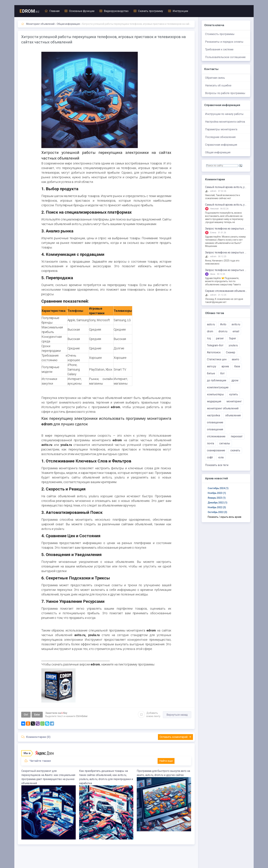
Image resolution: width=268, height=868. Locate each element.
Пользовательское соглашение (225, 57)
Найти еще (166, 761)
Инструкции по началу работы (224, 114)
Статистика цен (217, 359)
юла (221, 457)
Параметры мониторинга (221, 129)
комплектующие (218, 387)
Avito (223, 324)
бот (222, 373)
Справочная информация (221, 145)
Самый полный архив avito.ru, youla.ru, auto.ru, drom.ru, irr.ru (226, 187)
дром (235, 380)
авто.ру (212, 366)
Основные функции (79, 11)
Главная (52, 11)
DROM (29, 11)
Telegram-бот (215, 345)
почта (210, 443)
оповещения (215, 429)
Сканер (231, 352)
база (237, 366)
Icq (209, 338)
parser (220, 338)
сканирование (216, 450)
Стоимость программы (220, 34)
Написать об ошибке (218, 85)
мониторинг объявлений (223, 408)
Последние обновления (220, 137)
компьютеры (215, 394)
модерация (214, 401)
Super (233, 338)
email (236, 331)
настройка (213, 415)
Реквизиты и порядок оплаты (224, 42)
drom (210, 331)
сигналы (225, 443)
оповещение (215, 422)
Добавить (149, 714)
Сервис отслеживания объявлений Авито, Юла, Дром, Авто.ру (226, 291)
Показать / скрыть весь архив (225, 517)
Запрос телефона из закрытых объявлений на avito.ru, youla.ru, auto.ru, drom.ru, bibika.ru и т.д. (226, 229)
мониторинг (234, 401)
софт (210, 457)
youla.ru (233, 345)
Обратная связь (215, 78)
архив (225, 366)
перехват (237, 436)
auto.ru (211, 324)
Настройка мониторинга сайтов (225, 122)
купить (234, 394)
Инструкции (178, 11)
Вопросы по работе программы (225, 93)
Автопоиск (214, 352)
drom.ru (223, 331)
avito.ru (236, 324)
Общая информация (218, 152)
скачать (235, 450)
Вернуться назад (177, 715)
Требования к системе (219, 49)
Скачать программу (148, 11)
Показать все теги (217, 465)
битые (211, 373)
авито (235, 359)
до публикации (217, 380)
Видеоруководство (114, 11)
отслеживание (216, 436)
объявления (233, 415)
